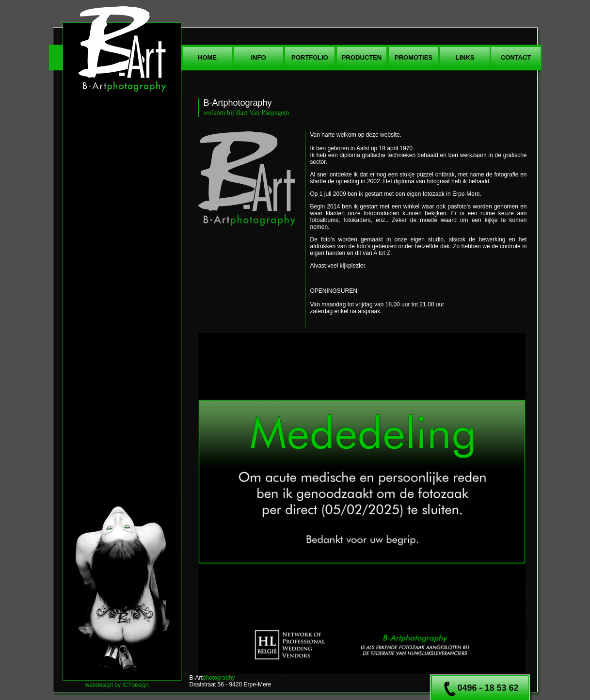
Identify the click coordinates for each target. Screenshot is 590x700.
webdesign (99, 685)
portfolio (310, 57)
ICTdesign (136, 685)
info (258, 57)
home (207, 57)
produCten (362, 57)
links (465, 57)
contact (516, 57)
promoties (414, 57)
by (118, 685)
